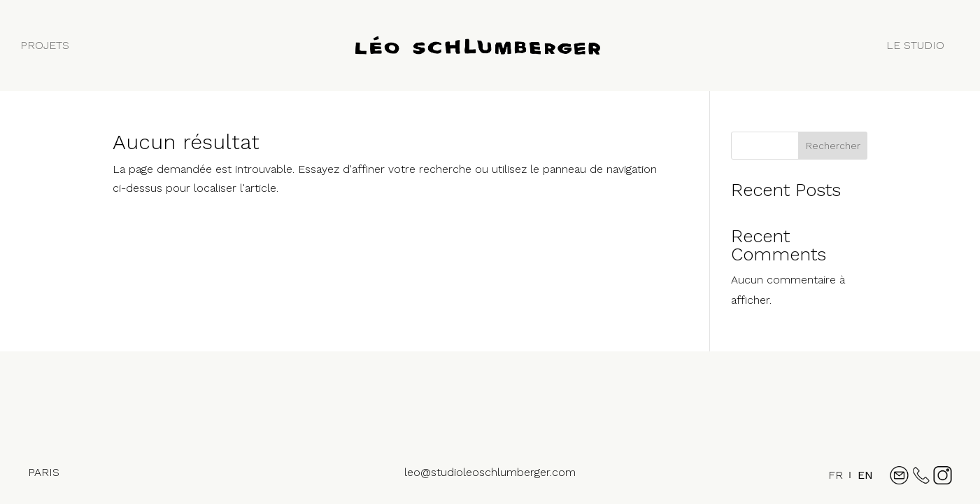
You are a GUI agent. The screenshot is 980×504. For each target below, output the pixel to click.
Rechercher (833, 146)
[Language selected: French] (847, 481)
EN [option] (865, 475)
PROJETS (45, 45)
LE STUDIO (915, 45)
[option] (865, 475)
